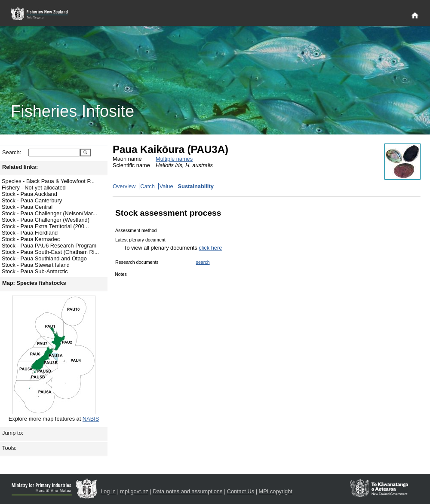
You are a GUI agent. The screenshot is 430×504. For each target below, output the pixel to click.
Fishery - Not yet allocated (34, 188)
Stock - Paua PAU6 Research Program (49, 246)
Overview (124, 186)
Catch (147, 186)
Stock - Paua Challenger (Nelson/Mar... (49, 213)
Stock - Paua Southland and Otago (44, 258)
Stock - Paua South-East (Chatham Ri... (50, 252)
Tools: (9, 448)
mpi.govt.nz (134, 491)
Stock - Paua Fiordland (30, 233)
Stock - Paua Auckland (29, 194)
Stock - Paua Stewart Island (36, 265)
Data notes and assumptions (187, 491)
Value (166, 186)
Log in (108, 491)
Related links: (20, 167)
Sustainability (196, 186)
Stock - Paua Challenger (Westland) (46, 220)
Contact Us (241, 491)
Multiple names (174, 159)
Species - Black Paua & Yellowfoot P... (48, 181)
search (203, 262)
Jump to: (13, 433)
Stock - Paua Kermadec (31, 239)
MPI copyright (276, 491)
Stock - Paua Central (27, 207)
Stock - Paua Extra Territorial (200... (45, 226)
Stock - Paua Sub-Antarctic (35, 271)
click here (210, 248)
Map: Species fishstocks (34, 283)
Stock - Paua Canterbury (32, 200)
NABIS (91, 419)
